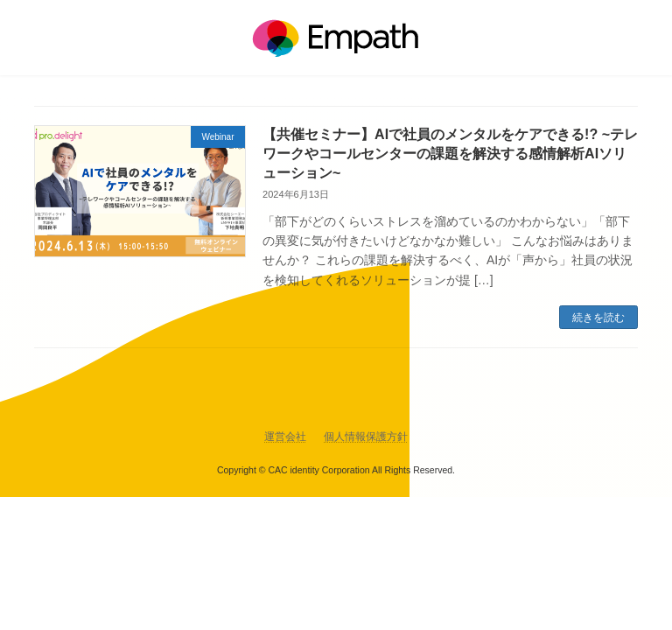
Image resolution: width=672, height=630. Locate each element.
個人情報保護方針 (366, 437)
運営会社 (285, 437)
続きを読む (598, 318)
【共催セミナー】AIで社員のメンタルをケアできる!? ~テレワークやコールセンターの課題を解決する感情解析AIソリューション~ (450, 154)
